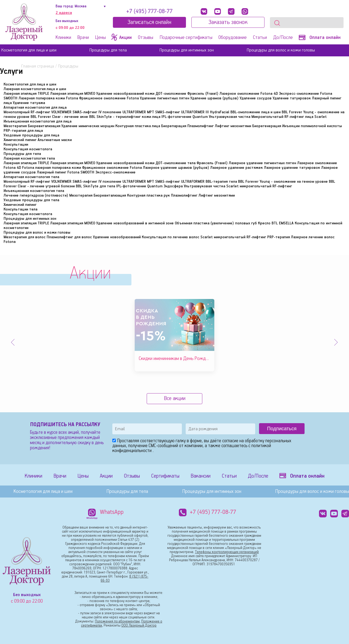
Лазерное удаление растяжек (237, 168)
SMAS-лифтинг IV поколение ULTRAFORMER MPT (113, 112)
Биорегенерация (267, 126)
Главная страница (38, 66)
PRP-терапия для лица (23, 131)
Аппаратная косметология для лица (35, 108)
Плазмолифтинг (201, 126)
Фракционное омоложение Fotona (109, 98)
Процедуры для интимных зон (187, 50)
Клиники (63, 38)
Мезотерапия (15, 126)
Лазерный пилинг (52, 172)
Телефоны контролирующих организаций (227, 552)
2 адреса (64, 13)
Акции (106, 476)
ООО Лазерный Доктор (139, 626)
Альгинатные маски (55, 140)
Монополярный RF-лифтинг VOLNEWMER (37, 112)
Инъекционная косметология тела (34, 191)
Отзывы (146, 38)
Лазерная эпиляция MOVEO (73, 94)
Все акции (175, 399)
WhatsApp (112, 512)
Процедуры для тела (108, 50)
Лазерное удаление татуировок (292, 168)
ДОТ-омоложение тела (175, 163)
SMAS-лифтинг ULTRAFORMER (180, 182)
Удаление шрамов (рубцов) (214, 98)
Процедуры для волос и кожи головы (281, 50)
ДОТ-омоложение (171, 94)
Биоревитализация (44, 126)
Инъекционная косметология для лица (37, 121)
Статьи (260, 38)
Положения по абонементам (117, 622)
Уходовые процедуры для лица (31, 135)
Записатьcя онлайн (149, 22)
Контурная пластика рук (148, 196)
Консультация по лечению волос (171, 237)
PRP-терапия (279, 237)
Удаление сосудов (256, 98)
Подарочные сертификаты (186, 38)
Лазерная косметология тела (29, 158)
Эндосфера (173, 186)
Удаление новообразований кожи (125, 94)
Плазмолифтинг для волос (69, 237)
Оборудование (233, 38)
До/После (283, 38)
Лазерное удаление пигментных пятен (262, 163)
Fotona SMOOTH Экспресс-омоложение (101, 172)
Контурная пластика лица (138, 126)
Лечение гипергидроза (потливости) (36, 196)
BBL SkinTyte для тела (95, 186)
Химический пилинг (20, 140)
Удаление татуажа (29, 103)
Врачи (83, 38)
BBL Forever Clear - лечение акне (59, 117)
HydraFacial (220, 112)
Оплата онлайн (320, 38)
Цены (100, 38)
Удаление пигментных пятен (165, 98)
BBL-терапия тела (221, 182)
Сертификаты (165, 476)
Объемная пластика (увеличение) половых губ (216, 223)
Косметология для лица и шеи (29, 50)
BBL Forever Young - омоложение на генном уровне (283, 182)
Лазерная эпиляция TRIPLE (26, 94)
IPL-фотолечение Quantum (185, 117)
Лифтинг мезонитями (233, 126)
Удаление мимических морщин (88, 126)
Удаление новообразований (117, 237)
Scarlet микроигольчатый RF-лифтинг (259, 186)
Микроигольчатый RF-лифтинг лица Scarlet (289, 117)
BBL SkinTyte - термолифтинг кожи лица (125, 117)
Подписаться (282, 429)
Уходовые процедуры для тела (31, 200)
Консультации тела (20, 209)
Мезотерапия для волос (25, 237)
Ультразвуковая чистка (230, 117)
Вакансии (201, 476)
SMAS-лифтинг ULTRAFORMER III (182, 112)
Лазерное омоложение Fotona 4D (249, 94)
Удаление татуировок (292, 98)
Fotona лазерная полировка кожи (52, 168)
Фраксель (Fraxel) (203, 94)
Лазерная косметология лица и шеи (35, 89)
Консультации (16, 145)
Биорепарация (174, 126)
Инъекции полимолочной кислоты (312, 126)
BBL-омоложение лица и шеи (255, 112)
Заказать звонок (228, 22)
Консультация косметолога (28, 149)
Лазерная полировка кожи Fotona (48, 98)
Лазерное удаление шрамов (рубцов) (176, 168)
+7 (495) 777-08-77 (149, 11)
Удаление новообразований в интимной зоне (135, 223)
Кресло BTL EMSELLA (276, 223)
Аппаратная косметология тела (31, 177)
